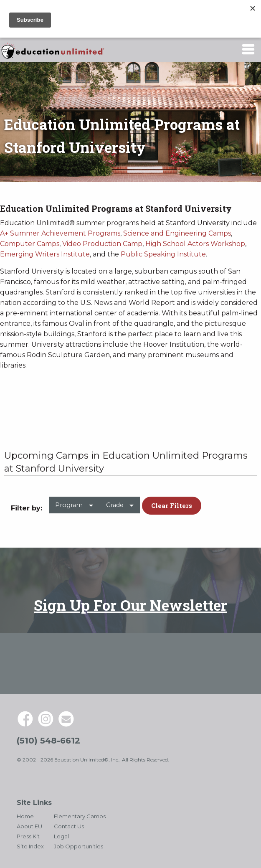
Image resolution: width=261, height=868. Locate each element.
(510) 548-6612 (48, 741)
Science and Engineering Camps (177, 233)
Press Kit (28, 836)
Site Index (30, 846)
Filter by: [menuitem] (27, 508)
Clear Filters (172, 505)
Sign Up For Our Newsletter (130, 605)
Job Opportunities (79, 846)
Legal (61, 836)
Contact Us (69, 826)
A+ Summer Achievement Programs (60, 233)
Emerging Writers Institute (45, 254)
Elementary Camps (80, 816)
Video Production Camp (102, 244)
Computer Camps (30, 244)
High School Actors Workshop (195, 244)
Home (25, 816)
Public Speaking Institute (163, 254)
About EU (29, 826)
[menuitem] (74, 509)
